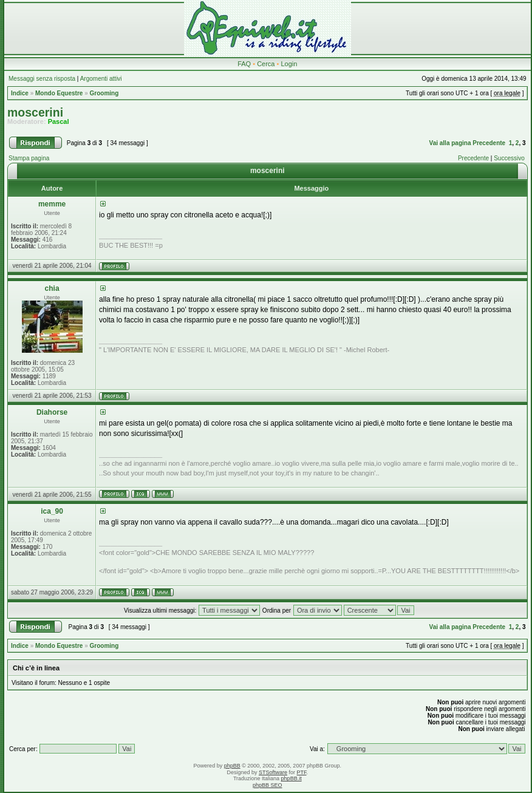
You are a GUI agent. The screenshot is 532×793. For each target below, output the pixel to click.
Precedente (489, 143)
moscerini (35, 112)
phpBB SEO (268, 785)
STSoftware (273, 772)
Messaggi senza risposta (42, 79)
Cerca (266, 64)
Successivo (509, 158)
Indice (20, 93)
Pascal (59, 121)
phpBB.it (292, 778)
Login (289, 64)
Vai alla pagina (450, 143)
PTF (302, 772)
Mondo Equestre (59, 93)
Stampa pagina (29, 158)
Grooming (104, 93)
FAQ (244, 64)
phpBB (232, 766)
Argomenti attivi (101, 79)
